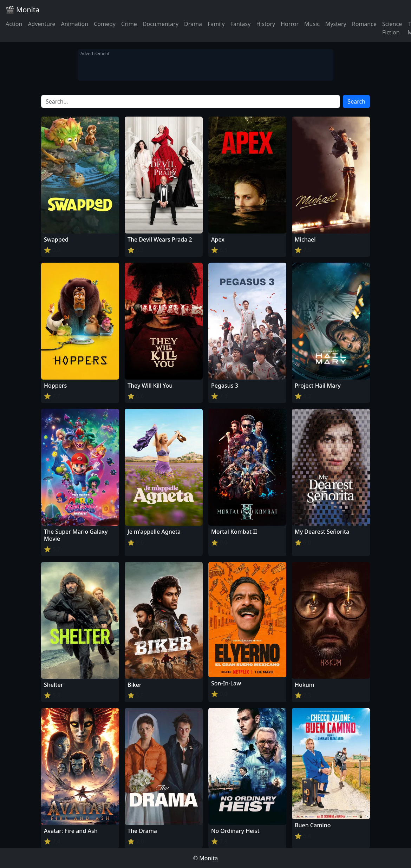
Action (14, 24)
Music (312, 24)
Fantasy (241, 24)
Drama (193, 24)
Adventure (41, 24)
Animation (74, 24)
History (266, 24)
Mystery (336, 24)
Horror (290, 24)
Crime (129, 24)
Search (356, 101)
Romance (364, 24)
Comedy (105, 24)
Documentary (161, 24)
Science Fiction (392, 28)
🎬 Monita (22, 10)
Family (216, 24)
